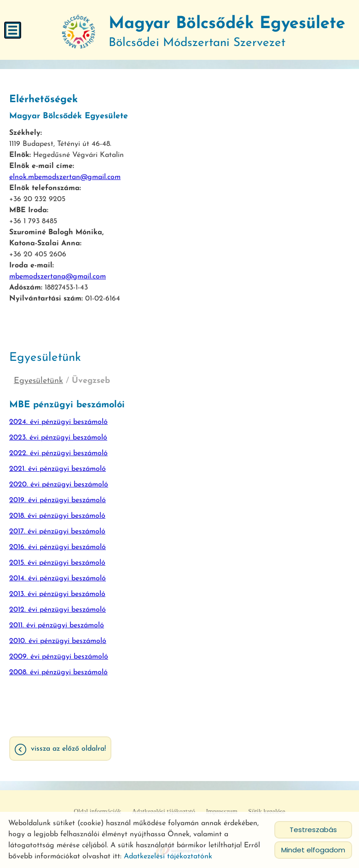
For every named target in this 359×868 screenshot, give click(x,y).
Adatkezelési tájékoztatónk (168, 856)
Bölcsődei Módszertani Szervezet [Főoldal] (227, 32)
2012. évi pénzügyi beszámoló (58, 610)
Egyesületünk (38, 381)
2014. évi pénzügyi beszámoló (58, 579)
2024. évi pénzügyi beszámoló (58, 422)
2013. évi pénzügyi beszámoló (57, 594)
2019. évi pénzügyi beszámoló (58, 500)
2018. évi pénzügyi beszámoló (57, 516)
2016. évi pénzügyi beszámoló (58, 547)
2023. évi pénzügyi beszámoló (58, 438)
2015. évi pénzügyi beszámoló (57, 563)
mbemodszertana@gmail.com (58, 277)
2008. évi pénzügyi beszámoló (58, 672)
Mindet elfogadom (313, 850)
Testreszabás (313, 830)
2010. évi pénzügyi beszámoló (58, 641)
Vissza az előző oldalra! (68, 749)
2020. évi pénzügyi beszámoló (59, 485)
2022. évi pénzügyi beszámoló (58, 453)
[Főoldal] (79, 32)
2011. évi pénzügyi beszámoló (57, 625)
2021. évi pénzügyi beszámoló (58, 469)
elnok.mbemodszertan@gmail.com (65, 177)
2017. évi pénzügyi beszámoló (57, 532)
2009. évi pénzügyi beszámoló (59, 657)
